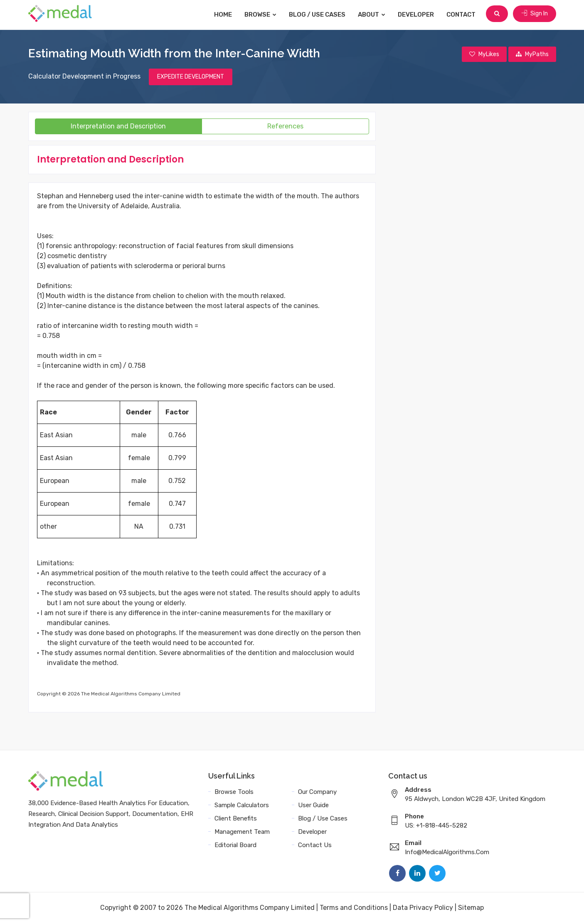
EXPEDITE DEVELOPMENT (191, 78)
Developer (418, 15)
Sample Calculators (242, 806)
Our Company (317, 793)
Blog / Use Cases (319, 15)
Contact (463, 15)
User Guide (313, 806)
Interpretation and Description (118, 127)
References (285, 127)
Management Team (242, 833)
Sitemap (471, 908)
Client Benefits (236, 819)
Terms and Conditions (354, 908)
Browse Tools (234, 793)
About (373, 15)
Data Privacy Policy (423, 908)
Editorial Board (235, 846)
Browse (262, 15)
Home (225, 15)
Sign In (535, 14)
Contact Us (315, 846)
